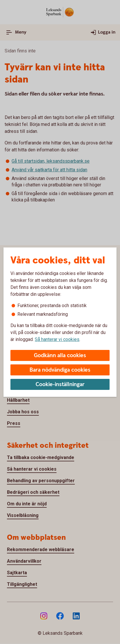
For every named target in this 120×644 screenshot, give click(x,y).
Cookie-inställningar (60, 385)
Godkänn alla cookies (60, 356)
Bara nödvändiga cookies (60, 370)
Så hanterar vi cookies (57, 339)
